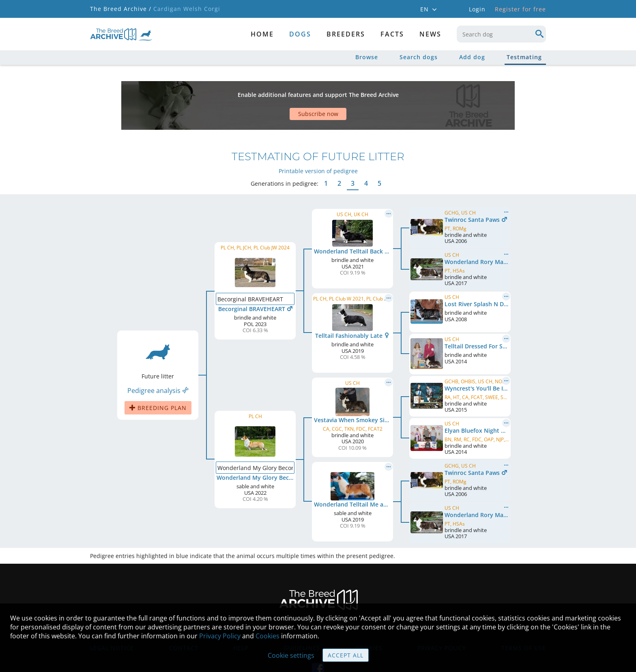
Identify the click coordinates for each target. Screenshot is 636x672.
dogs (300, 34)
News (430, 34)
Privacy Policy (220, 636)
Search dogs (419, 57)
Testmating (524, 57)
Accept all (346, 655)
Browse (367, 57)
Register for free (520, 9)
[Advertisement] (287, 91)
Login (477, 9)
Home (262, 34)
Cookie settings (291, 655)
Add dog (472, 57)
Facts (392, 34)
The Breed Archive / (121, 9)
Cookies (268, 636)
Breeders (346, 34)
